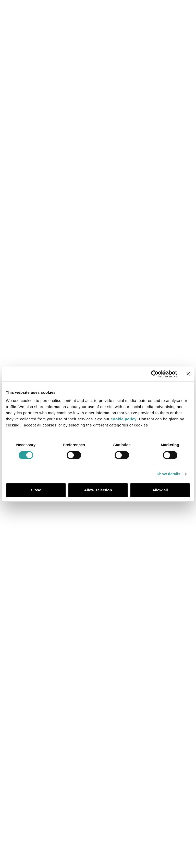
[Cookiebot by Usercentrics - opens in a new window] (155, 374)
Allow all (160, 490)
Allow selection (98, 490)
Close (36, 490)
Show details (169, 474)
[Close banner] (188, 374)
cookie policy (124, 419)
